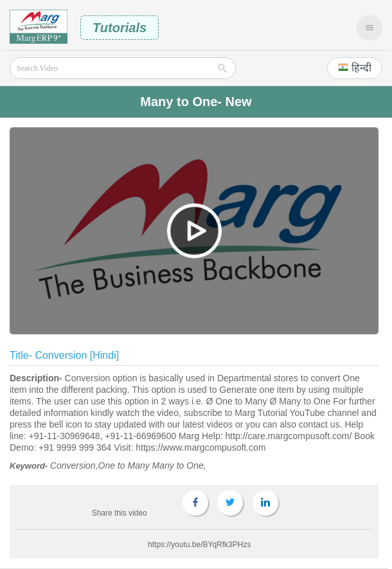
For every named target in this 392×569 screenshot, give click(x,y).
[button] (355, 68)
